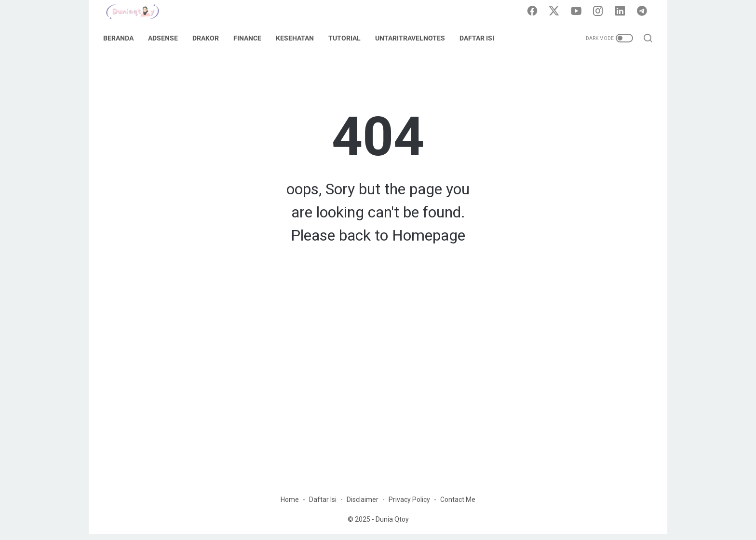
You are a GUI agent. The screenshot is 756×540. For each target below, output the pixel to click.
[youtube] (578, 12)
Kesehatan (298, 38)
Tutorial (347, 38)
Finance (250, 38)
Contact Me (458, 505)
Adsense (166, 38)
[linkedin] (621, 12)
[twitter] (556, 12)
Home (290, 505)
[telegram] (643, 12)
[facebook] (535, 12)
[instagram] (600, 12)
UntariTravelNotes (413, 38)
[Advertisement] (378, 406)
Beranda (121, 38)
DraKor (209, 38)
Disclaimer (363, 505)
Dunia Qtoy (392, 525)
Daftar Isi (480, 38)
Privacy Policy (409, 505)
